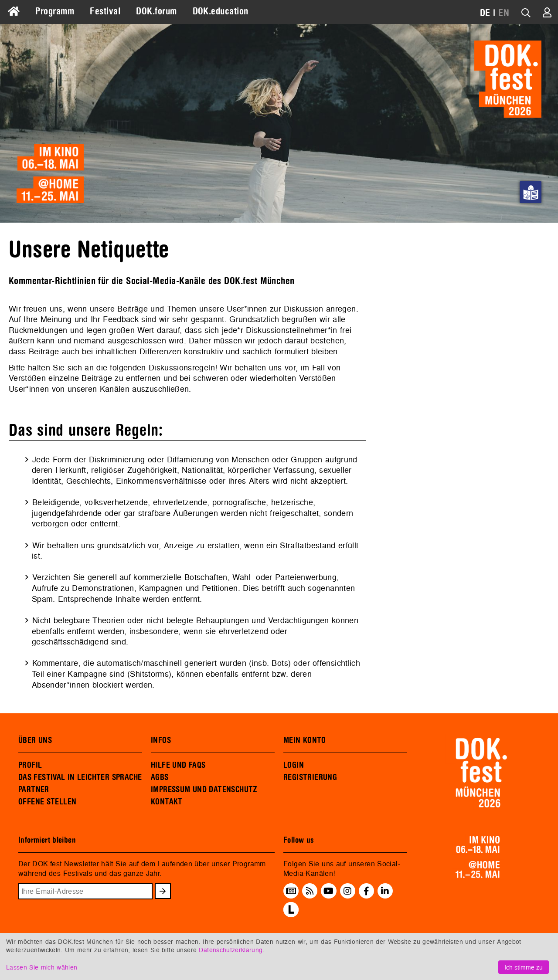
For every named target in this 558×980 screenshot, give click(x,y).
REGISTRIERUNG (310, 777)
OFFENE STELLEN (47, 802)
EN (504, 13)
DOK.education (221, 11)
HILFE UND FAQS (178, 765)
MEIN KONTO (305, 740)
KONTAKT (167, 802)
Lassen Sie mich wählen (42, 967)
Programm (55, 11)
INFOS (161, 740)
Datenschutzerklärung (231, 950)
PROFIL (30, 765)
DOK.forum (156, 11)
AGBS (160, 777)
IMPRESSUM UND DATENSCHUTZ (204, 790)
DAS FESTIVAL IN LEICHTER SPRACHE (80, 777)
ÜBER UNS (35, 740)
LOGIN (294, 765)
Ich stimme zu (524, 967)
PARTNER (34, 790)
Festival (105, 11)
